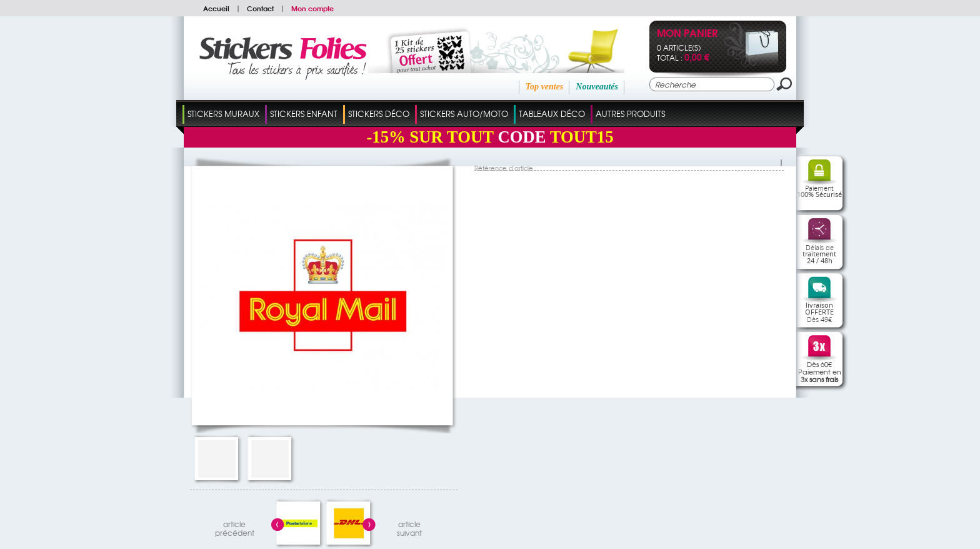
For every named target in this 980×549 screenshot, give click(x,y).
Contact (260, 8)
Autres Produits (630, 113)
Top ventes (545, 87)
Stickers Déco (379, 113)
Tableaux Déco (552, 113)
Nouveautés (597, 87)
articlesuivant (409, 527)
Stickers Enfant (304, 113)
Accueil (216, 8)
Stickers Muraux (223, 113)
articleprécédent (235, 527)
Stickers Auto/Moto (464, 113)
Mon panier (687, 34)
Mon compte (312, 8)
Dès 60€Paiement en (820, 371)
